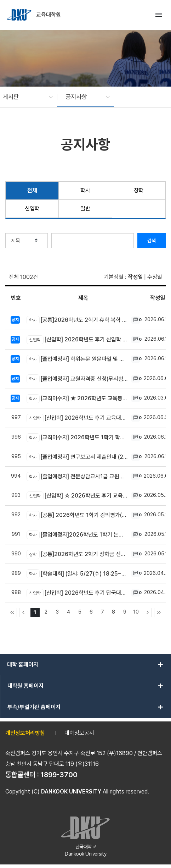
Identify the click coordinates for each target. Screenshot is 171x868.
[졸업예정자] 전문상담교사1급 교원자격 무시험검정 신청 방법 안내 (77, 476)
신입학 (32, 208)
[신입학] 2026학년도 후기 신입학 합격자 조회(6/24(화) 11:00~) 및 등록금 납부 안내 (77, 340)
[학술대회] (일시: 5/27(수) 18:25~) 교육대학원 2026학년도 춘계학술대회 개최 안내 (77, 573)
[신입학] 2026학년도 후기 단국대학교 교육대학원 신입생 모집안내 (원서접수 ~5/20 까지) (77, 593)
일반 (85, 208)
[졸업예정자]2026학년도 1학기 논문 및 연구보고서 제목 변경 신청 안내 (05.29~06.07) (77, 535)
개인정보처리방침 (25, 733)
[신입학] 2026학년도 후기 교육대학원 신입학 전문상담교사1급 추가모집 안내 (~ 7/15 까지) (77, 418)
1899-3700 (59, 775)
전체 (32, 190)
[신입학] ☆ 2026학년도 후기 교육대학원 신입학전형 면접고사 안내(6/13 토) (77, 496)
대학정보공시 (79, 733)
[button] (24, 97)
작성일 (135, 277)
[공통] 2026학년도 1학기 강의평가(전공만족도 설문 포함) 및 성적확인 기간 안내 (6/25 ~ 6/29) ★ (77, 515)
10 (136, 612)
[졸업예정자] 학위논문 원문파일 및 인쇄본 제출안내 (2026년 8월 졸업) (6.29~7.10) (77, 359)
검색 (152, 241)
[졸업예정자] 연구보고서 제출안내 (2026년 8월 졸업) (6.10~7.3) (77, 457)
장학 (139, 190)
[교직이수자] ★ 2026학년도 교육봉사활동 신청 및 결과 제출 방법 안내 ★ (77, 399)
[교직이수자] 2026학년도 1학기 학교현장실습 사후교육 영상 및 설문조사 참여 (77, 438)
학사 (85, 190)
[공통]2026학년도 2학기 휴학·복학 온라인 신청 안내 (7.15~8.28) (77, 320)
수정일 (155, 277)
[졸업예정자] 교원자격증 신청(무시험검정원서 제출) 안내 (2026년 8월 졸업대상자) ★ (77, 379)
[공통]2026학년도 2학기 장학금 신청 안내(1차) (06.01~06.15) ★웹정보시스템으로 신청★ (77, 554)
